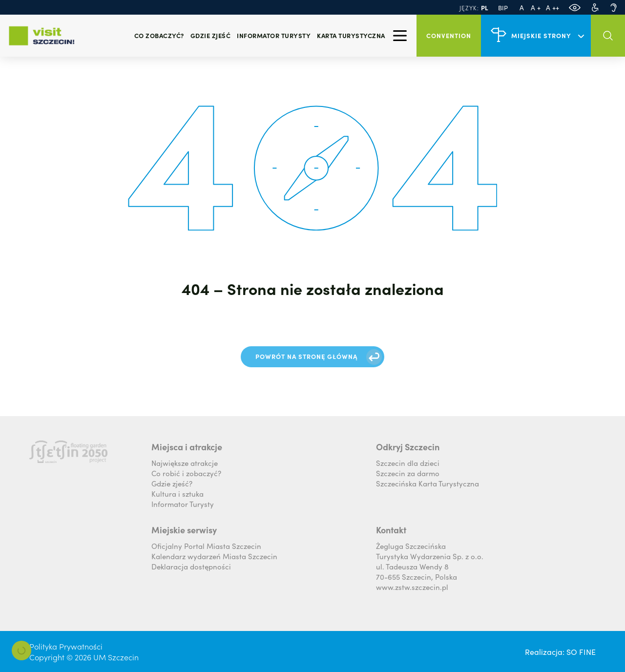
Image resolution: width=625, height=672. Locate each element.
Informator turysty (274, 35)
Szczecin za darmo (408, 473)
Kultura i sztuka (177, 493)
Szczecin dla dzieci (408, 463)
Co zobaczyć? (159, 35)
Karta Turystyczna (351, 35)
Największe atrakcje (185, 463)
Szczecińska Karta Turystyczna (427, 483)
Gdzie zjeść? (172, 483)
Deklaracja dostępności (191, 566)
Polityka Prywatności (66, 646)
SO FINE (581, 651)
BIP (503, 8)
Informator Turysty (183, 504)
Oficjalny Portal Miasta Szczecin (206, 546)
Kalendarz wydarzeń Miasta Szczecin (214, 556)
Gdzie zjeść (211, 35)
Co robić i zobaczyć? (186, 473)
